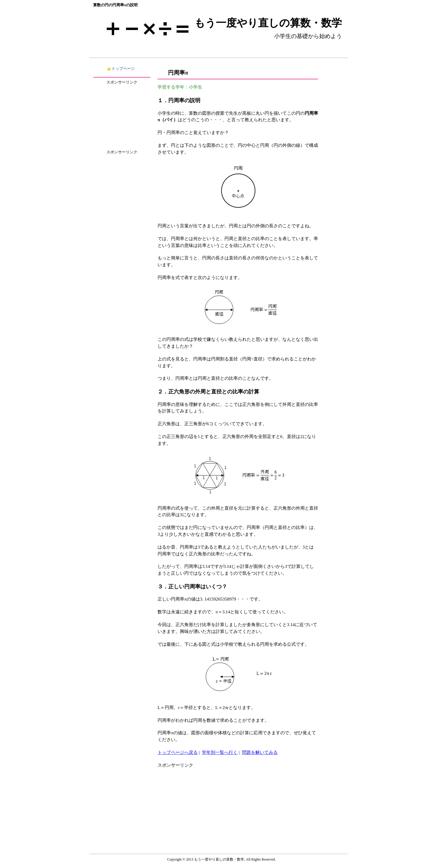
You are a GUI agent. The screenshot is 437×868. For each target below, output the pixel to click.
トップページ (123, 68)
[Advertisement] (202, 806)
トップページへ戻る (178, 752)
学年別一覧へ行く (220, 752)
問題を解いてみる (260, 752)
